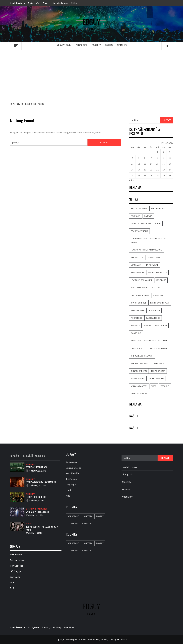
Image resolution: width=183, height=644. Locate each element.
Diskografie (34, 3)
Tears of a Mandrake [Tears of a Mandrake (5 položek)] (157, 348)
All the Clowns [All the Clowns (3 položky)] (158, 208)
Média (74, 3)
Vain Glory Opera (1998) (37, 512)
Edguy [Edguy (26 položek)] (158, 223)
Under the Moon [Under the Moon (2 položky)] (156, 379)
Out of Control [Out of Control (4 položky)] (139, 303)
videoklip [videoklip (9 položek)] (165, 386)
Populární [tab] (15, 456)
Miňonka (34, 471)
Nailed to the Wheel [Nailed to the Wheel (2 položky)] (140, 295)
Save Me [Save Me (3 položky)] (147, 326)
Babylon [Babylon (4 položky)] (148, 216)
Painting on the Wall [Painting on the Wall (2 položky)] (160, 303)
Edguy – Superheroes (36, 467)
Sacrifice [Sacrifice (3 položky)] (135, 326)
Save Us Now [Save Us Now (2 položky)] (161, 326)
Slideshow (43, 509)
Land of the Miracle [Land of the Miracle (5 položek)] (158, 272)
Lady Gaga (15, 577)
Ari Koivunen (16, 555)
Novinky (109, 45)
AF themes (122, 639)
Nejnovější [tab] (28, 456)
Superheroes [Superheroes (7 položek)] (137, 348)
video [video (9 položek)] (154, 386)
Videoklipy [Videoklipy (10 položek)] (86, 524)
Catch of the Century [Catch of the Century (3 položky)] (141, 223)
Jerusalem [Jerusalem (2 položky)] (136, 265)
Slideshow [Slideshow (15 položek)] (73, 524)
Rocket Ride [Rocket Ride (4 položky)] (137, 318)
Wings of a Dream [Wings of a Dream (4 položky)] (139, 394)
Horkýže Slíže (17, 566)
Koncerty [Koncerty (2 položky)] (88, 516)
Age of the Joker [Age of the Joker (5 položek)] (139, 208)
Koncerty (96, 45)
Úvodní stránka (17, 3)
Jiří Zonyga (15, 571)
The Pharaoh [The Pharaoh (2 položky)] (159, 363)
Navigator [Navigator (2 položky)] (158, 295)
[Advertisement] (91, 73)
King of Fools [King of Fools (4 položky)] (138, 272)
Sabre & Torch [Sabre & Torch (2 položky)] (153, 318)
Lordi (13, 582)
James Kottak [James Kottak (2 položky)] (154, 257)
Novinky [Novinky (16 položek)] (100, 516)
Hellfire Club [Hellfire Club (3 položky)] (137, 257)
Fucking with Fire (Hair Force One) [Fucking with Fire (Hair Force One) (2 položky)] (147, 250)
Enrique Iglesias (18, 560)
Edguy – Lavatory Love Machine (41, 482)
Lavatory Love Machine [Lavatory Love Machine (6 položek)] (142, 280)
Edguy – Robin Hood (36, 497)
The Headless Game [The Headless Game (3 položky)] (140, 363)
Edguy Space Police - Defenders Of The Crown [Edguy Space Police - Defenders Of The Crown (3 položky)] (149, 240)
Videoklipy (122, 45)
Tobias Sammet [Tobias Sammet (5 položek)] (158, 371)
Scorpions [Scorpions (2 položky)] (136, 333)
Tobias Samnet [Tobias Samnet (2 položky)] (138, 379)
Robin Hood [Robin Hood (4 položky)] (154, 310)
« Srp (132, 180)
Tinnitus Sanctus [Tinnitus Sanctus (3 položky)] (139, 371)
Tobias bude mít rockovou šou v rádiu (42, 528)
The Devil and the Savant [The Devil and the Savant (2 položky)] (142, 356)
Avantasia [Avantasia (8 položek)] (136, 216)
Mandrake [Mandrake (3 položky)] (161, 280)
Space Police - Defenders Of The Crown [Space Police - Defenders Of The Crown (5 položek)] (149, 341)
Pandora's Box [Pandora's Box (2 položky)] (138, 310)
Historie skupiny (60, 3)
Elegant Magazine (105, 639)
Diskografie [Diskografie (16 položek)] (73, 516)
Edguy (46, 3)
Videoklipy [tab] (40, 456)
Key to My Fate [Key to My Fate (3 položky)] (152, 265)
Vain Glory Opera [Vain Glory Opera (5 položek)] (139, 386)
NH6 (12, 588)
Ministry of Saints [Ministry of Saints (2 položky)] (140, 288)
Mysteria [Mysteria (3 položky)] (156, 288)
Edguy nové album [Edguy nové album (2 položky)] (139, 231)
